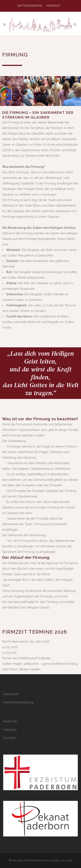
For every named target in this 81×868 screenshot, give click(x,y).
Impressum (11, 694)
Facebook (10, 721)
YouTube (9, 738)
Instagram (10, 730)
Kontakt (54, 6)
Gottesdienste (30, 6)
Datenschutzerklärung (18, 702)
